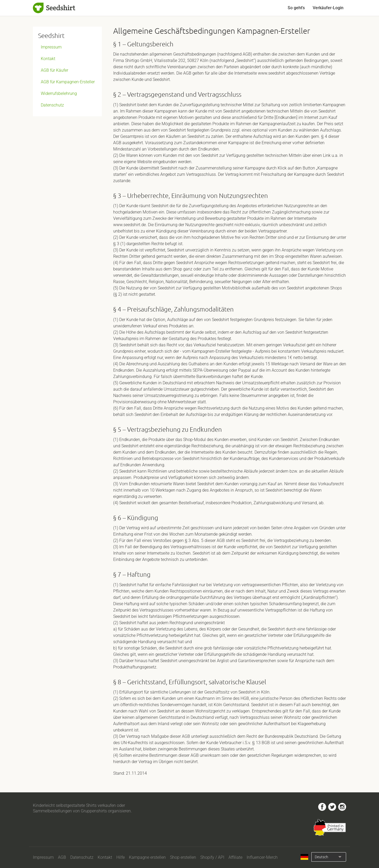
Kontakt (48, 59)
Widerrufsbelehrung (59, 93)
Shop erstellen (183, 857)
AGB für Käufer (54, 70)
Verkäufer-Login (328, 8)
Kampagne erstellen (147, 857)
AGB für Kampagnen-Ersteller (68, 82)
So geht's (296, 8)
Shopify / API (212, 857)
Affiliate (235, 857)
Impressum (51, 47)
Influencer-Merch (262, 857)
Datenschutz (52, 105)
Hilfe (121, 857)
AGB (62, 857)
